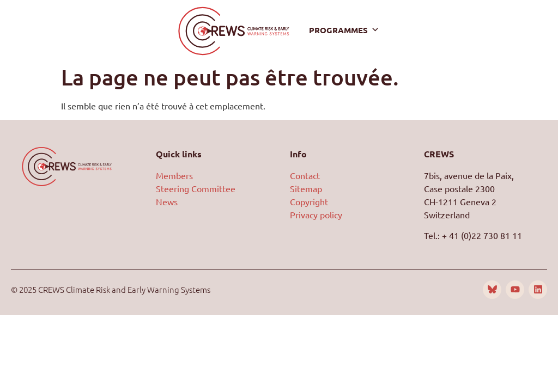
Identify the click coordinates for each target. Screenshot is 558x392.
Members (174, 175)
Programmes (344, 30)
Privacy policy (316, 215)
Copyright (309, 201)
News (167, 201)
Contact (305, 175)
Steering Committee (196, 188)
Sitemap (306, 188)
